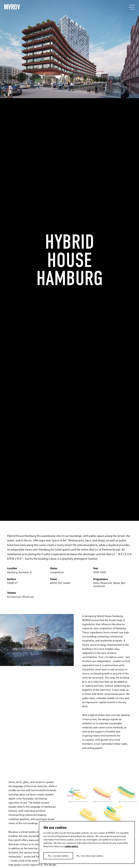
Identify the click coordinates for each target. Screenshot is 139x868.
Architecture (14, 597)
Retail (117, 583)
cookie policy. (71, 846)
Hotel (96, 583)
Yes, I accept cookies (58, 856)
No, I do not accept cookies (90, 856)
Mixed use (106, 583)
